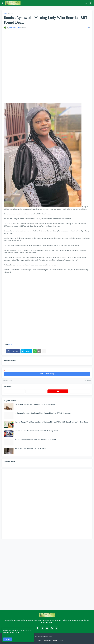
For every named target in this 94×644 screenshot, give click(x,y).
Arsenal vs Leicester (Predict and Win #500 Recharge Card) (36, 431)
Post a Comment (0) (47, 374)
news (11, 13)
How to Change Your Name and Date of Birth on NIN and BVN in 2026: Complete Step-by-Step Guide (51, 422)
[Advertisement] (47, 66)
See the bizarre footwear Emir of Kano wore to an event (35, 440)
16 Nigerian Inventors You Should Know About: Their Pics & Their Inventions (43, 413)
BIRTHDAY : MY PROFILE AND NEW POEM (30, 449)
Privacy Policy (58, 640)
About (40, 640)
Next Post (88, 381)
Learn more (15, 633)
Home (6, 13)
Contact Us (47, 640)
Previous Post (7, 381)
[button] (2, 3)
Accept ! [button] (8, 639)
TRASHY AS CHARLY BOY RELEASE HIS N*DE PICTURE (35, 404)
